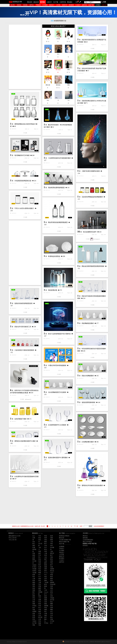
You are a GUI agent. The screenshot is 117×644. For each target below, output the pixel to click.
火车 (51, 590)
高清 (46, 555)
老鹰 (40, 600)
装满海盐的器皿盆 (54, 256)
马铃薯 (34, 573)
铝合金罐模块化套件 (90, 232)
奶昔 (40, 604)
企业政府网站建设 (88, 540)
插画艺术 (65, 5)
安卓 (40, 602)
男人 (40, 557)
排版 (40, 590)
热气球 (52, 600)
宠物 (51, 588)
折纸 (51, 592)
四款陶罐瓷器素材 (88, 323)
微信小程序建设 (87, 542)
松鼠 (40, 571)
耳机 (51, 544)
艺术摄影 (45, 5)
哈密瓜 (34, 571)
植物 (51, 540)
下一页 (76, 526)
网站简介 (85, 536)
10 (71, 526)
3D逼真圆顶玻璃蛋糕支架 (23, 181)
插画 (34, 555)
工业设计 (78, 5)
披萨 (40, 553)
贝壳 (40, 615)
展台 (51, 617)
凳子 (51, 565)
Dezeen (46, 592)
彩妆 (40, 538)
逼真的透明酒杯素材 (88, 402)
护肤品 (34, 606)
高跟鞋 (52, 569)
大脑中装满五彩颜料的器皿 (91, 171)
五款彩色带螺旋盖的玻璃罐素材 (92, 197)
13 (77, 2)
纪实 (40, 569)
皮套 (34, 613)
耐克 (46, 584)
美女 (34, 542)
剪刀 (40, 608)
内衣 (51, 546)
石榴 (46, 613)
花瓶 (34, 610)
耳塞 (51, 586)
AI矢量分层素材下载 (65, 540)
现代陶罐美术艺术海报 (22, 155)
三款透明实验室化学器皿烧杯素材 (59, 158)
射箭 (34, 580)
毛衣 (40, 584)
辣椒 (40, 623)
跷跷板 (46, 606)
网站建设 (70, 2)
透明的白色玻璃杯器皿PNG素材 (25, 441)
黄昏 (34, 596)
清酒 (51, 608)
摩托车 (52, 553)
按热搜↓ (26, 5)
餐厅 (34, 592)
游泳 (40, 580)
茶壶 (51, 606)
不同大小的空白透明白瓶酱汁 (24, 208)
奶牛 (34, 594)
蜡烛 (40, 596)
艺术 (40, 555)
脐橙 (34, 584)
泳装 (51, 596)
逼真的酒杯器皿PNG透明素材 (58, 458)
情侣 (51, 580)
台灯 (51, 594)
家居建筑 (71, 5)
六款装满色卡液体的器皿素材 (24, 350)
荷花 (34, 619)
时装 (46, 536)
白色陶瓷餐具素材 (88, 442)
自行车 (40, 544)
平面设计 (38, 5)
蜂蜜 (40, 573)
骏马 (34, 608)
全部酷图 (62, 547)
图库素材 (43, 2)
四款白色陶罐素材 (88, 376)
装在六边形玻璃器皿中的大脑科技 (59, 334)
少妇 (46, 557)
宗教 (51, 557)
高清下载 (91, 5)
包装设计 (52, 5)
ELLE (46, 573)
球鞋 (34, 586)
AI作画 (58, 5)
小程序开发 (63, 2)
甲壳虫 (46, 623)
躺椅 (40, 588)
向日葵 (34, 561)
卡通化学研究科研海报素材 (57, 365)
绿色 (46, 540)
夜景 (51, 577)
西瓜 (46, 571)
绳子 (46, 611)
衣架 (34, 615)
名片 (46, 547)
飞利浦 (46, 582)
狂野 (34, 557)
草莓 (40, 586)
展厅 (46, 617)
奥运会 (52, 571)
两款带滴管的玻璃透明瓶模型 (58, 222)
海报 (34, 590)
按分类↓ (13, 5)
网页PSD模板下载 (64, 542)
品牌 (40, 551)
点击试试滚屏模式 (99, 526)
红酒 (40, 567)
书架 (40, 625)
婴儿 (34, 544)
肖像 (51, 567)
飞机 (40, 547)
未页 (81, 526)
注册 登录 (104, 5)
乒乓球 (52, 621)
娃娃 (34, 588)
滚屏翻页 (98, 5)
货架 (40, 579)
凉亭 (46, 579)
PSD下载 (56, 2)
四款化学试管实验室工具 (23, 327)
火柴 (46, 590)
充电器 (52, 598)
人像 (46, 553)
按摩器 (34, 611)
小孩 (51, 542)
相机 (34, 546)
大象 (51, 551)
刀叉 (40, 598)
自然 (46, 551)
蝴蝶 (51, 604)
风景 (46, 538)
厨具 (46, 596)
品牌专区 (84, 5)
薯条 (34, 602)
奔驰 (51, 575)
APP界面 (62, 554)
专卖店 (34, 621)
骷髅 (46, 598)
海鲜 (46, 615)
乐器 (40, 610)
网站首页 (30, 2)
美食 (34, 553)
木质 (51, 613)
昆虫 (40, 540)
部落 (34, 575)
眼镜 (46, 586)
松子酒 (34, 623)
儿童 (40, 582)
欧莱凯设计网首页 (64, 536)
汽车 (40, 536)
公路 (46, 561)
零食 (46, 608)
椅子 (46, 544)
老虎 (51, 536)
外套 (40, 606)
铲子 (46, 594)
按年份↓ (32, 5)
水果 (34, 538)
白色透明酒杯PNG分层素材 (57, 425)
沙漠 (34, 600)
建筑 (46, 542)
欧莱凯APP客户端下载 (90, 544)
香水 (34, 577)
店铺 (51, 619)
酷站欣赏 (36, 2)
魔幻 (46, 619)
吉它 (51, 611)
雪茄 (34, 625)
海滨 (46, 577)
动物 (51, 538)
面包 (51, 559)
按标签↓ (19, 5)
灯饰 (40, 613)
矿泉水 (34, 567)
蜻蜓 (51, 610)
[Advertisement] (25, 57)
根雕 (46, 600)
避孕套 (34, 549)
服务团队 (85, 538)
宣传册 (52, 547)
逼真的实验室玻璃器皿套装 (23, 303)
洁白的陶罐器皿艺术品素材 (57, 392)
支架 (46, 602)
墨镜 (46, 604)
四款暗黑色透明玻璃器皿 (56, 188)
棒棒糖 (40, 592)
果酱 (34, 604)
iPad (45, 575)
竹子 (40, 577)
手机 (51, 563)
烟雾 (46, 610)
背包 (34, 598)
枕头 (51, 602)
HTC (40, 575)
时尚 (40, 565)
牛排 (51, 615)
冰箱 (51, 561)
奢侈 (46, 565)
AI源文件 (49, 2)
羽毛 (40, 621)
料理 (34, 617)
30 (79, 2)
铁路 (51, 579)
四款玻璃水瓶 (53, 290)
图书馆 (40, 617)
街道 (40, 561)
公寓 (34, 579)
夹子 (51, 623)
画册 (46, 567)
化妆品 (34, 565)
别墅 (46, 569)
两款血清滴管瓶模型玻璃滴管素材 (93, 266)
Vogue (52, 573)
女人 (34, 536)
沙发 (46, 546)
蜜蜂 (46, 580)
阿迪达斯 (53, 584)
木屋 (40, 619)
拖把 (40, 611)
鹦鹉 (34, 559)
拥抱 (34, 582)
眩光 (46, 549)
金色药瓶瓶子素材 (20, 419)
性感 (34, 547)
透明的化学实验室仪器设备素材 (92, 485)
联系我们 (85, 546)
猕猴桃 (52, 582)
